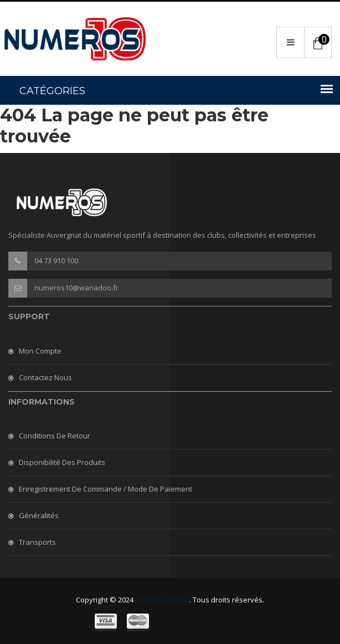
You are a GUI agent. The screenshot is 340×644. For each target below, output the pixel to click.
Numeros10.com (162, 600)
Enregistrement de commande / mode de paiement (105, 489)
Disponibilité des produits (62, 462)
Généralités (39, 515)
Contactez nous (45, 377)
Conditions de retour (55, 436)
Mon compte (40, 351)
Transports (37, 542)
